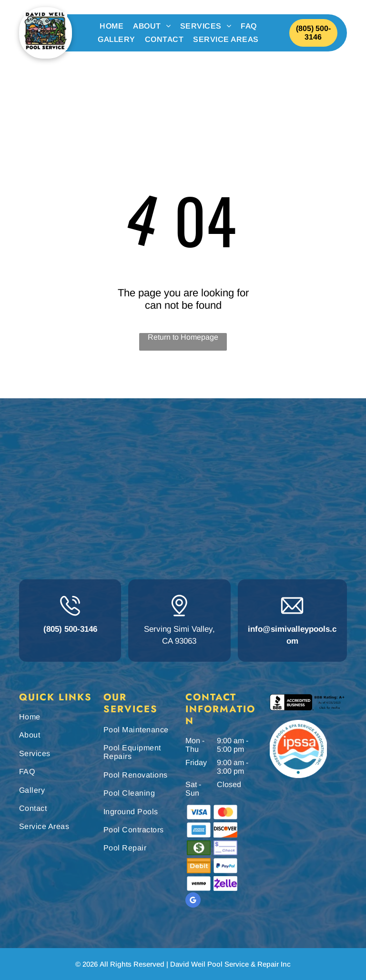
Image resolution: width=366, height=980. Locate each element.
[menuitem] (112, 26)
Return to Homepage (183, 337)
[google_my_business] (193, 901)
